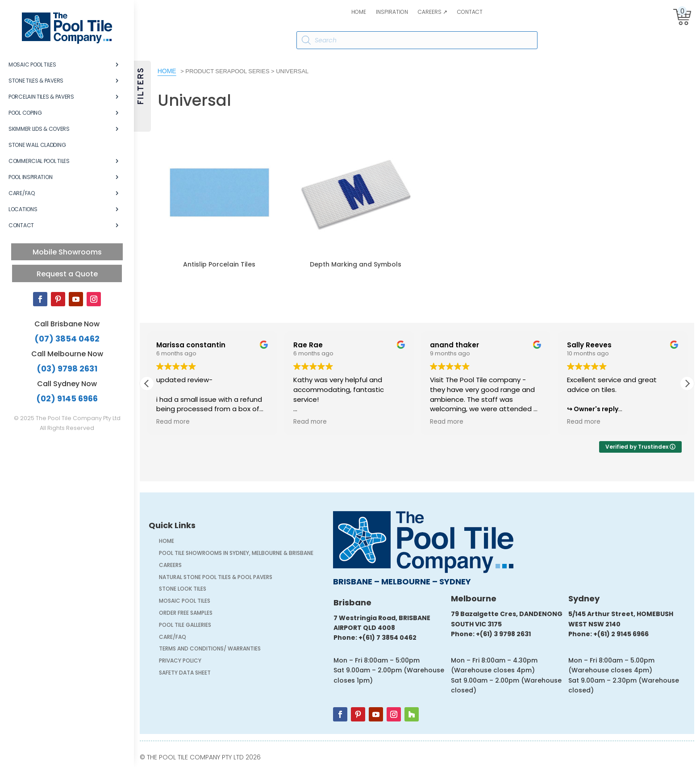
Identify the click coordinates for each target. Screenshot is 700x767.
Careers (170, 566)
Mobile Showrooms (67, 252)
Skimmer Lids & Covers (39, 129)
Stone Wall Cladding (37, 145)
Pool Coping (25, 113)
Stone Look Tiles (183, 590)
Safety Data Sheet (185, 673)
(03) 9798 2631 (67, 369)
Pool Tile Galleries (185, 626)
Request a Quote (67, 274)
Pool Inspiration (30, 177)
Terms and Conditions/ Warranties (210, 649)
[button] (687, 383)
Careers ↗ (433, 12)
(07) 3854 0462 (67, 339)
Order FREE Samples (186, 614)
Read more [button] (173, 422)
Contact (470, 12)
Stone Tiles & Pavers (36, 81)
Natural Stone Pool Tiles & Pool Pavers (216, 578)
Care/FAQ (22, 193)
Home (359, 12)
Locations (23, 209)
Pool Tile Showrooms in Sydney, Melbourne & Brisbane (236, 554)
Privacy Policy (180, 661)
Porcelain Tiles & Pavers (41, 97)
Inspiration (392, 12)
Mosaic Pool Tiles (32, 65)
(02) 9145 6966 (67, 398)
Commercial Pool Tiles (39, 161)
